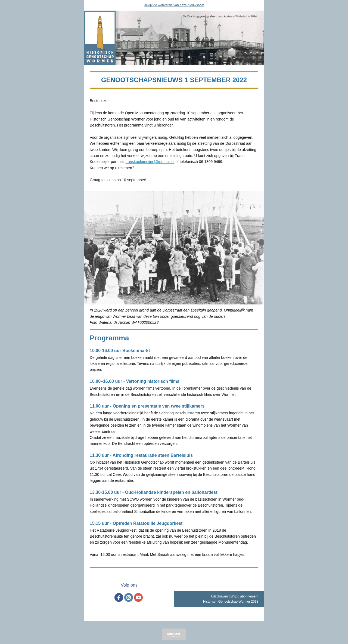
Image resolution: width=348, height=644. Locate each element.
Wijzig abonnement (244, 596)
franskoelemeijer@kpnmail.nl (150, 162)
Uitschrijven (219, 596)
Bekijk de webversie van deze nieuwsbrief (174, 5)
